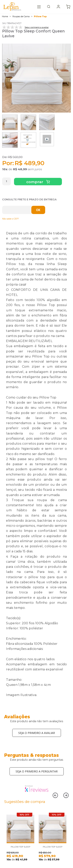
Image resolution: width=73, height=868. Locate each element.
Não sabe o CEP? (11, 219)
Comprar (35, 182)
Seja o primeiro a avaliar (37, 733)
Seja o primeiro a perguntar (37, 771)
